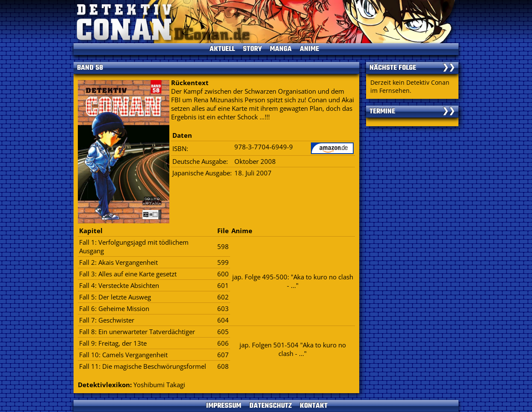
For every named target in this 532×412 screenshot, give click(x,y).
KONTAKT (314, 406)
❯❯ (449, 68)
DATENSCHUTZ (270, 406)
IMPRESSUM (224, 406)
